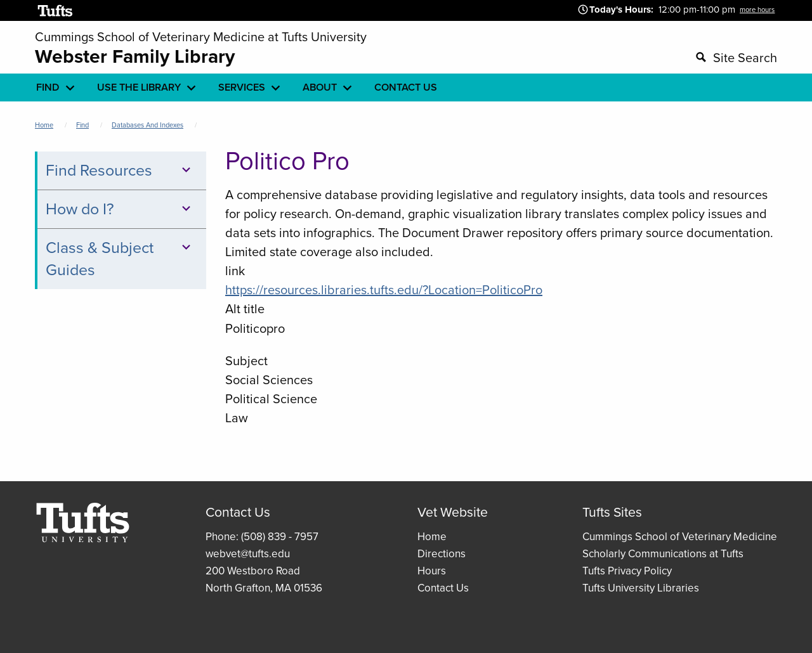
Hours (432, 571)
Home (44, 125)
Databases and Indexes (147, 125)
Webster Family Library (135, 56)
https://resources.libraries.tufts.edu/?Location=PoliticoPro (384, 290)
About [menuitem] (320, 87)
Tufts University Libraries (641, 588)
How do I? (120, 209)
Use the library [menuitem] (139, 87)
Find (82, 125)
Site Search (745, 58)
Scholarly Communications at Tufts (663, 554)
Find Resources (120, 170)
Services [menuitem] (242, 87)
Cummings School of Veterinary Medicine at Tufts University (201, 37)
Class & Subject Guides (120, 259)
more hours (757, 10)
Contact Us (443, 588)
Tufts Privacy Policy (627, 571)
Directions (442, 554)
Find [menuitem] (48, 87)
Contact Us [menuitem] (406, 87)
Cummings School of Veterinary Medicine (680, 537)
